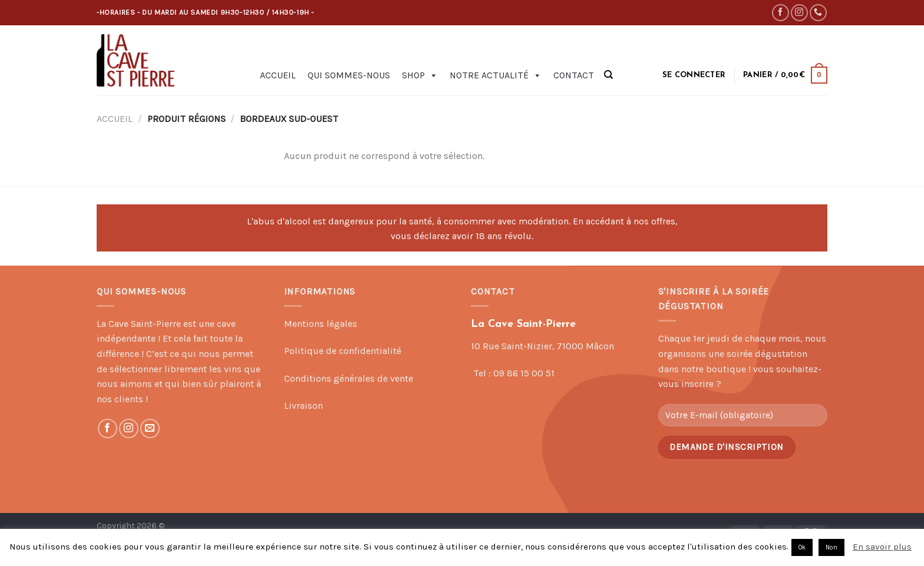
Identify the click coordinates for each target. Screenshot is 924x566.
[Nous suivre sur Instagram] (799, 13)
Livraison (303, 406)
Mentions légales (321, 324)
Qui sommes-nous (349, 75)
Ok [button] (802, 547)
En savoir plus (882, 547)
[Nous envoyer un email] (150, 428)
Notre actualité (496, 75)
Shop (420, 75)
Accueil (278, 75)
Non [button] (831, 547)
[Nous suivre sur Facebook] (781, 13)
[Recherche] (608, 75)
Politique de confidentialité (343, 351)
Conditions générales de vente (349, 378)
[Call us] (818, 13)
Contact (574, 75)
